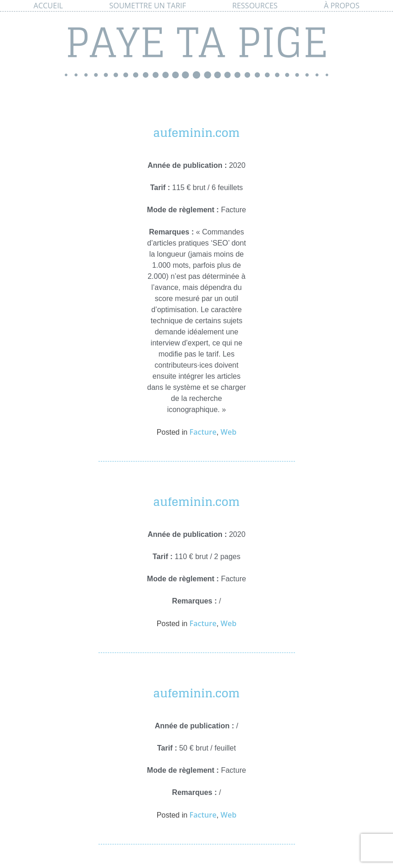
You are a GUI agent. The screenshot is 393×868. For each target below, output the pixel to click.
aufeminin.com (196, 133)
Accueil (49, 6)
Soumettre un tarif (147, 6)
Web (228, 432)
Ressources (255, 6)
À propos (341, 6)
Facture (203, 432)
